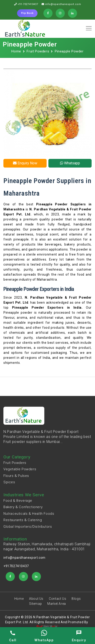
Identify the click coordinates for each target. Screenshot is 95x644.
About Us (36, 599)
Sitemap (35, 604)
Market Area (57, 604)
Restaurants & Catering (23, 520)
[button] (88, 27)
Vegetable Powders (20, 469)
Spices (9, 482)
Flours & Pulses (16, 476)
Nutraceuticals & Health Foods (29, 514)
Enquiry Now (25, 163)
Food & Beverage (18, 501)
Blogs (76, 599)
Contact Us (57, 599)
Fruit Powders (38, 51)
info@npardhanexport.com (63, 4)
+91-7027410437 (28, 4)
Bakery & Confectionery (23, 507)
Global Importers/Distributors (28, 527)
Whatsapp (70, 163)
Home (16, 51)
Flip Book (27, 13)
